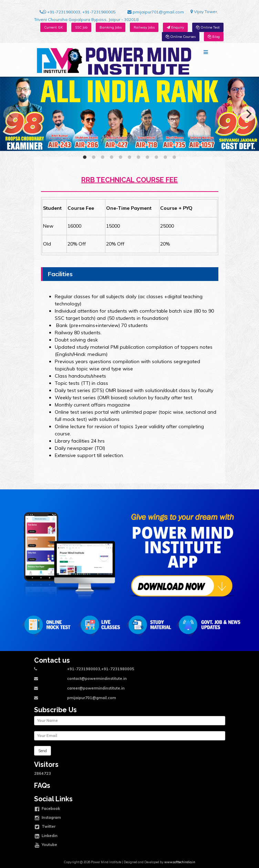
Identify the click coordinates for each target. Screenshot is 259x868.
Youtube (46, 845)
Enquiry (175, 27)
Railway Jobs (144, 27)
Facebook (47, 809)
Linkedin (46, 836)
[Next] (248, 114)
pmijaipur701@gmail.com (156, 12)
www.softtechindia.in (180, 862)
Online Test (208, 27)
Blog (214, 37)
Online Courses (181, 37)
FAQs (42, 786)
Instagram (48, 818)
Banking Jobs (111, 27)
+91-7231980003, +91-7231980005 (77, 12)
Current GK (54, 27)
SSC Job (81, 27)
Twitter (45, 827)
